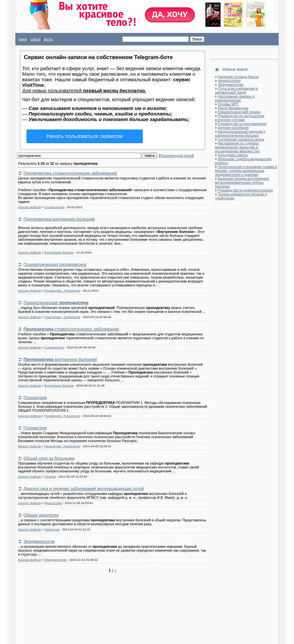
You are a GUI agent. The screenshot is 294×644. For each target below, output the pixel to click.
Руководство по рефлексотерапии (245, 190)
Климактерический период (239, 112)
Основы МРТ (228, 104)
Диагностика (53, 503)
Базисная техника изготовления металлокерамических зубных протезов (242, 182)
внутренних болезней (60, 359)
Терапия (50, 477)
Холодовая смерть (233, 155)
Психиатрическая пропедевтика (55, 264)
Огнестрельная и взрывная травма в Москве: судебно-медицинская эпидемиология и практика (246, 171)
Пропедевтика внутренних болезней (59, 219)
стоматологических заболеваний (71, 329)
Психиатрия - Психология (62, 291)
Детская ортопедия (233, 128)
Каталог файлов (29, 207)
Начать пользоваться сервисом (85, 136)
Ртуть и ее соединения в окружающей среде (236, 90)
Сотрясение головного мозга (241, 139)
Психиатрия (35, 398)
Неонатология (229, 81)
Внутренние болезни (59, 253)
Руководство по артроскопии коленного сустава (240, 118)
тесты (48, 39)
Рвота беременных (233, 108)
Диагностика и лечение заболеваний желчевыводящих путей (84, 489)
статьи (35, 39)
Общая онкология (41, 515)
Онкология (52, 529)
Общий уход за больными (49, 458)
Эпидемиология (39, 541)
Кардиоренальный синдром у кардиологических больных (240, 133)
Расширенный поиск (176, 156)
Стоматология (54, 207)
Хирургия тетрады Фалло (238, 77)
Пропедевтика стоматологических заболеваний (70, 173)
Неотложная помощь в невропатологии (235, 98)
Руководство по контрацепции (242, 124)
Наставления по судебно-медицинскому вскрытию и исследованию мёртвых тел (237, 147)
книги (23, 39)
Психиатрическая (56, 303)
